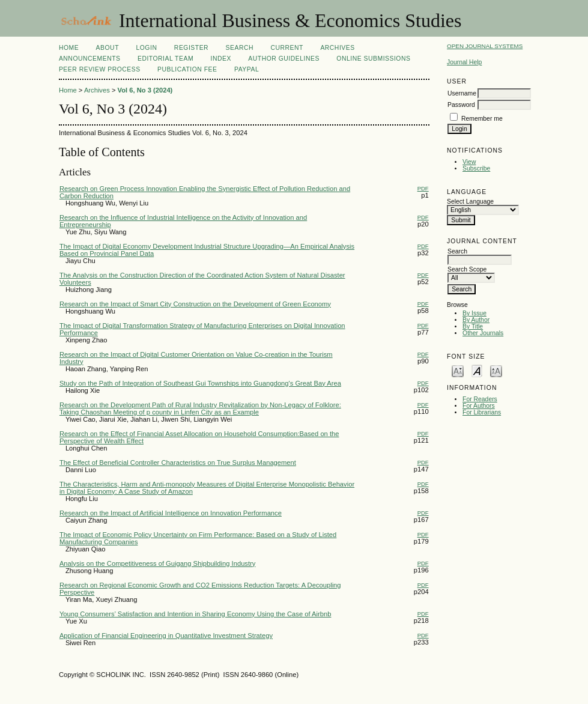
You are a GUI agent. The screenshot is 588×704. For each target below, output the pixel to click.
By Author (476, 320)
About (108, 48)
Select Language (470, 202)
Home (69, 48)
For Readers (480, 399)
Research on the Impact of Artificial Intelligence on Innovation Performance (171, 513)
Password (461, 105)
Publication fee (187, 69)
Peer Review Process (100, 69)
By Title (473, 326)
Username (462, 93)
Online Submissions (373, 59)
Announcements (90, 59)
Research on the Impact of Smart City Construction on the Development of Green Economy (195, 304)
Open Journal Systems (485, 46)
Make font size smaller (458, 370)
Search (240, 48)
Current (286, 48)
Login (146, 48)
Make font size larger (496, 370)
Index (221, 59)
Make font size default (477, 370)
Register (191, 48)
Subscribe (476, 168)
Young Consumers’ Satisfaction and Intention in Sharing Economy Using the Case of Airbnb (195, 614)
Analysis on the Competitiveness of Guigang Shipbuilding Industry (158, 563)
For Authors (479, 406)
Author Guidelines (284, 59)
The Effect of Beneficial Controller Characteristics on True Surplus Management (178, 463)
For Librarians (482, 412)
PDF (423, 188)
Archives (337, 48)
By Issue (474, 313)
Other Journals (483, 333)
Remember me (482, 119)
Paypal (247, 69)
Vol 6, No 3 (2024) (145, 90)
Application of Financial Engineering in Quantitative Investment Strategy (166, 636)
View (469, 162)
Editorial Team (165, 59)
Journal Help (464, 62)
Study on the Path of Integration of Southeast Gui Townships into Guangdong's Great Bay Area (200, 383)
